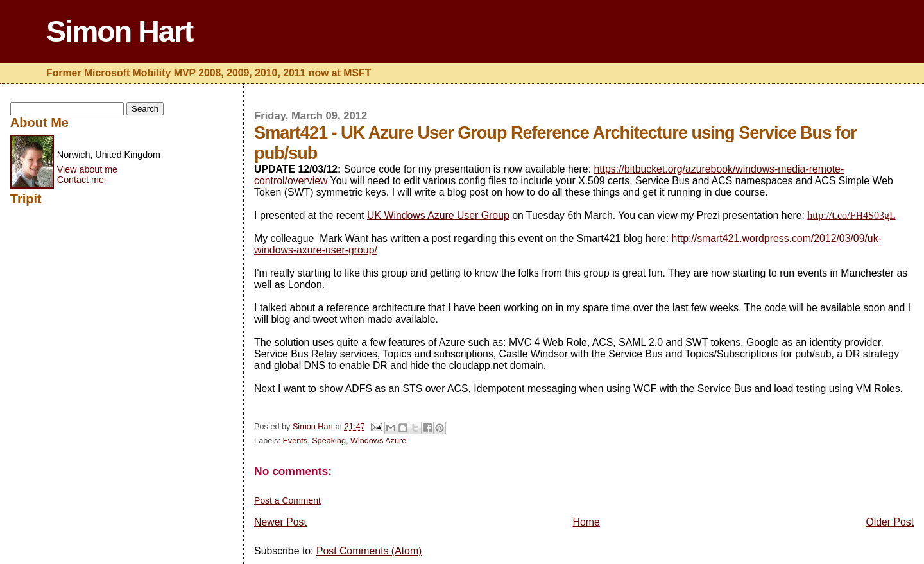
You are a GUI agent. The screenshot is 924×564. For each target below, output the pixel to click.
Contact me (81, 180)
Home (586, 522)
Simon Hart (119, 31)
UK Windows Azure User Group (438, 215)
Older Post (890, 522)
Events (295, 441)
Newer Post (280, 522)
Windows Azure (378, 441)
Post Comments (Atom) (369, 551)
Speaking (329, 441)
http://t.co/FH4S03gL (851, 215)
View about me (87, 169)
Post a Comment (287, 500)
